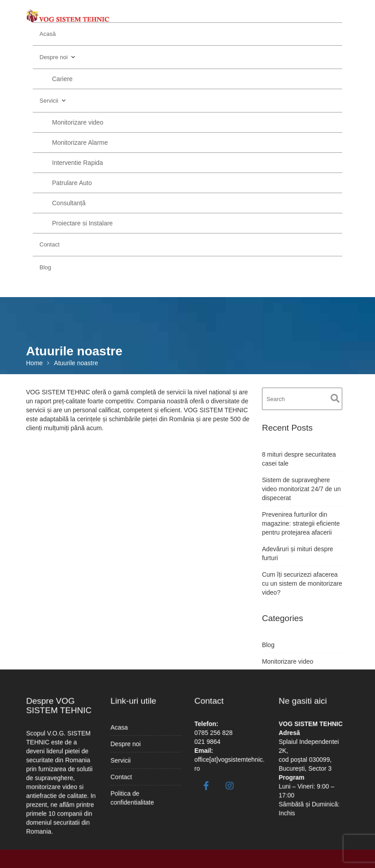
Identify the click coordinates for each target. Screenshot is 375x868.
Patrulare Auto (72, 183)
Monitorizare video (78, 122)
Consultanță (69, 203)
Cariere (62, 79)
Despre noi (54, 57)
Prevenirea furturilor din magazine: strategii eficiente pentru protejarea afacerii (301, 523)
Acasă (48, 34)
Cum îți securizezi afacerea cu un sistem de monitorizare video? (302, 583)
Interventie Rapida (78, 163)
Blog (45, 267)
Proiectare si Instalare (82, 223)
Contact (50, 244)
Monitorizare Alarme (80, 143)
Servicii (49, 101)
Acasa (121, 729)
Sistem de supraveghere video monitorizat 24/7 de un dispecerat (301, 489)
